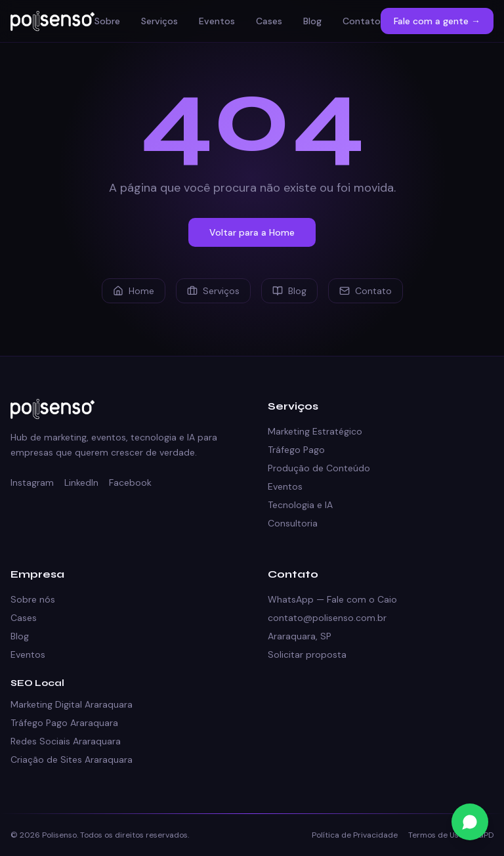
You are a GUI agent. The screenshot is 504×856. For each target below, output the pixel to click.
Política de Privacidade (355, 835)
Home (134, 291)
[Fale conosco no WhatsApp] (470, 822)
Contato (362, 21)
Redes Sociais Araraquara (66, 741)
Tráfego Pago (296, 450)
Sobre (107, 21)
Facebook (130, 482)
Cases (269, 21)
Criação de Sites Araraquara (72, 760)
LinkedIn (81, 482)
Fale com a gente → (437, 21)
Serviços (159, 21)
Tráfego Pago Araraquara (64, 723)
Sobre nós (33, 599)
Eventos (217, 21)
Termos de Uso (436, 835)
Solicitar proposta (307, 654)
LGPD (484, 835)
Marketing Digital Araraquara (72, 704)
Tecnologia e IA (300, 505)
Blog (312, 21)
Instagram (32, 482)
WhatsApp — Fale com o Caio (332, 599)
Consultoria (293, 523)
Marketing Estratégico (315, 431)
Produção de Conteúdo (319, 468)
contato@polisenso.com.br (327, 618)
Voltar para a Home (252, 232)
